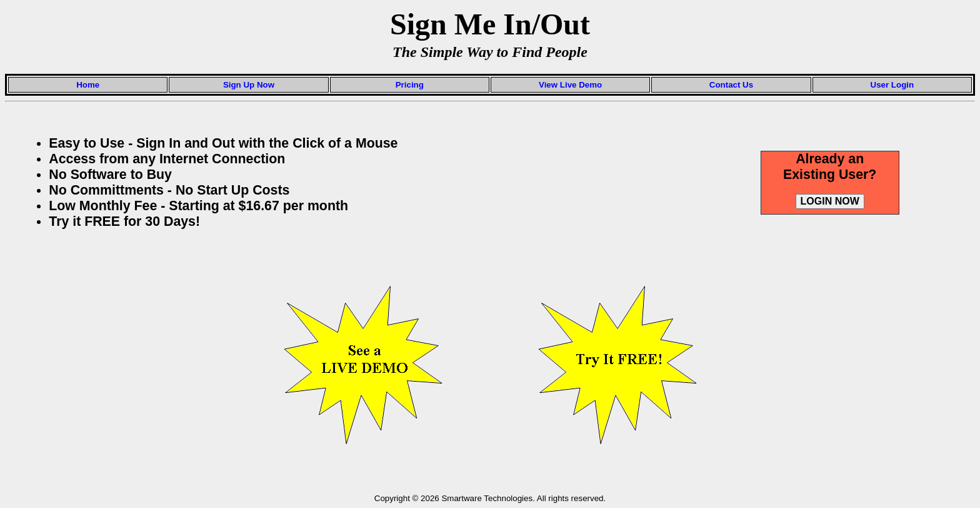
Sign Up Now (249, 85)
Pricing (410, 85)
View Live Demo (570, 85)
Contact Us (731, 85)
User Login (892, 85)
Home (88, 85)
